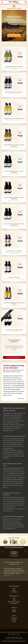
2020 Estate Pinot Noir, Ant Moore (14, 92)
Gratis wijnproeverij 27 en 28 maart (14, 367)
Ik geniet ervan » (14, 36)
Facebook (14, 610)
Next (27, 7)
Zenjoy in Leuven (22, 641)
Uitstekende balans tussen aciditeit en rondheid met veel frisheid (14, 69)
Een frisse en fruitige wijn (14, 200)
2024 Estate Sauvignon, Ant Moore (14, 67)
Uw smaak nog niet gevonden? (14, 341)
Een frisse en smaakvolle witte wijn (14, 148)
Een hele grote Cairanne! (14, 227)
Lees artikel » (21, 398)
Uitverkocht (14, 332)
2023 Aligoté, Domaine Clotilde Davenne (14, 118)
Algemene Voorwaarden (14, 602)
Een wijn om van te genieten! (14, 174)
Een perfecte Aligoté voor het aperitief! (14, 120)
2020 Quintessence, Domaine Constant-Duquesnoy (14, 224)
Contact (14, 600)
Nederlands (14, 618)
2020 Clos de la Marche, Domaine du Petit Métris (14, 303)
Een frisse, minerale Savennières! (14, 306)
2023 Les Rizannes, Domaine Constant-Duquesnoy (14, 145)
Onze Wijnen (14, 592)
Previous (1, 7)
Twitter (14, 611)
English (14, 621)
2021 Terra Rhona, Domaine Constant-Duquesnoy (14, 198)
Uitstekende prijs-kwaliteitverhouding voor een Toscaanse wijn (14, 253)
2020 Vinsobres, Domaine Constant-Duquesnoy (14, 172)
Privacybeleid (14, 603)
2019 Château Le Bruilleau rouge (14, 330)
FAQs (14, 598)
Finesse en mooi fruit (14, 94)
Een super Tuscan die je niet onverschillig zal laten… (14, 279)
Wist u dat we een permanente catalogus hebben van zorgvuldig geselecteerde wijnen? (14, 348)
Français (14, 620)
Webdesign (4, 641)
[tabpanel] (14, 26)
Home (14, 589)
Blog (14, 590)
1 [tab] (14, 42)
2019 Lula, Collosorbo (14, 277)
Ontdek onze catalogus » (14, 357)
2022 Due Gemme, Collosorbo (14, 251)
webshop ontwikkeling (12, 641)
